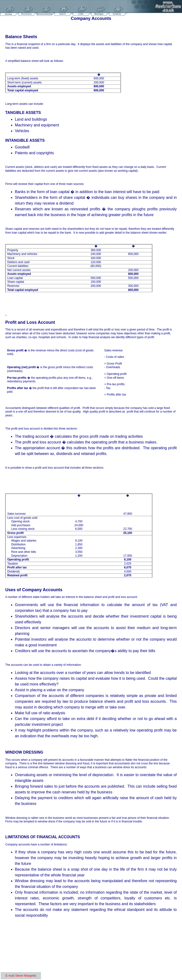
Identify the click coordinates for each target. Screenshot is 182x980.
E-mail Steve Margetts (21, 976)
